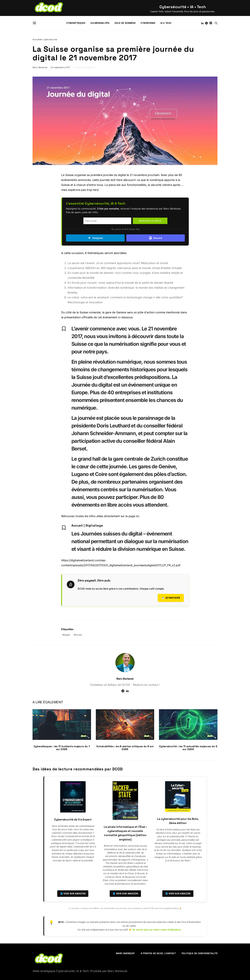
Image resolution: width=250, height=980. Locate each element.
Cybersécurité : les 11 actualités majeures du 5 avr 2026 (188, 748)
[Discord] (211, 23)
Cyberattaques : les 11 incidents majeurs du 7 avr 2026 (62, 748)
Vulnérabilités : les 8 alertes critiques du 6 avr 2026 (125, 748)
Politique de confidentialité (200, 953)
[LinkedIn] (202, 23)
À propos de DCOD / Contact (158, 953)
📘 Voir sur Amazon (73, 894)
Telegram (95, 238)
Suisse (78, 635)
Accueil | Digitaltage (87, 526)
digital (67, 635)
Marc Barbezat (40, 67)
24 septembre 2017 (60, 67)
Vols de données (125, 23)
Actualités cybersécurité (45, 39)
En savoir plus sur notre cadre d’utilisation (157, 930)
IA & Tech (166, 23)
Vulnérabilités (100, 23)
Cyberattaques (76, 23)
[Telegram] (206, 23)
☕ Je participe (171, 598)
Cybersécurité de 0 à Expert (73, 819)
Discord (155, 238)
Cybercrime (148, 23)
